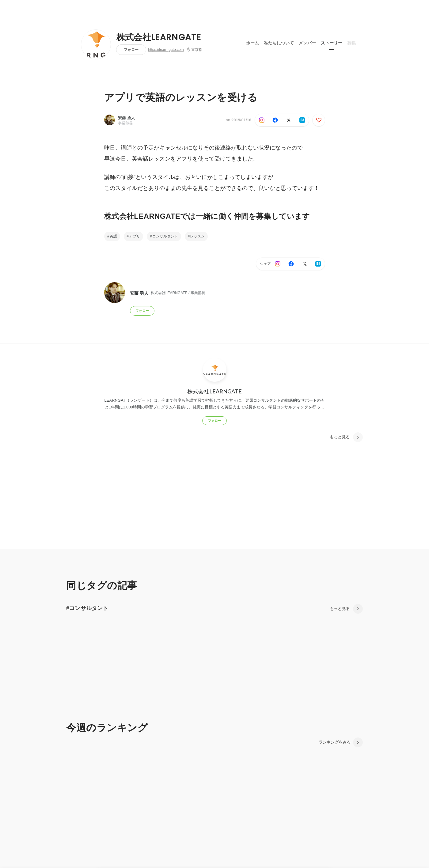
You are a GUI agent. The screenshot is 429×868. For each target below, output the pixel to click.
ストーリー (332, 43)
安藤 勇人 (127, 118)
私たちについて (279, 43)
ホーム (252, 43)
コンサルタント (165, 236)
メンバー (307, 43)
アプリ (135, 236)
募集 (351, 43)
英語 (113, 236)
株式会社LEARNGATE (159, 37)
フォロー (131, 49)
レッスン (197, 236)
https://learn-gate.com (166, 50)
